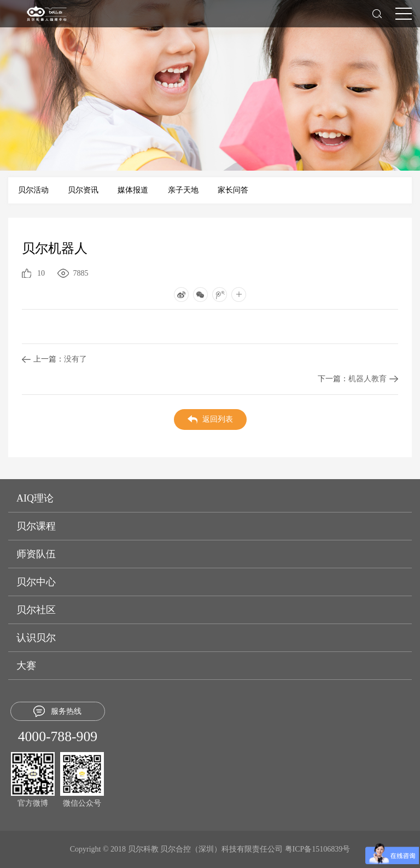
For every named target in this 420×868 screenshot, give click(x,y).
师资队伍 (36, 554)
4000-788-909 (58, 736)
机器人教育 (352, 379)
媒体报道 (133, 190)
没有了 (60, 359)
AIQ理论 (35, 498)
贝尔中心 (36, 582)
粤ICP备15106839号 (318, 849)
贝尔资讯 (83, 190)
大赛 (26, 666)
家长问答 (233, 190)
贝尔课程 (36, 526)
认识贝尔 (36, 638)
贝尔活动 (33, 190)
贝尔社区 (36, 610)
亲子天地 (183, 190)
